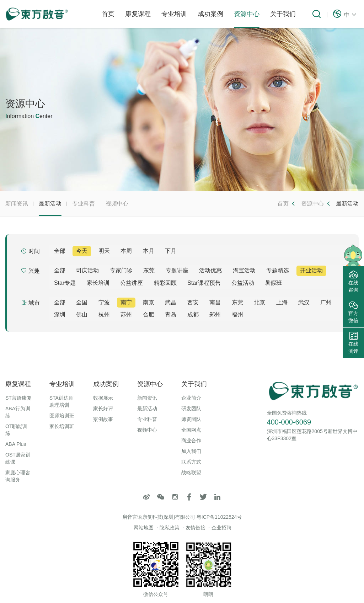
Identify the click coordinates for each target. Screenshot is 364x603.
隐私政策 (170, 528)
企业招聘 (221, 528)
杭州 (104, 314)
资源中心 (247, 19)
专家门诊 (121, 270)
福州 (237, 314)
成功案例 (210, 14)
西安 (193, 302)
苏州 (126, 314)
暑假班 (273, 283)
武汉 (304, 302)
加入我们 (191, 451)
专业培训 (174, 14)
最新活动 (50, 208)
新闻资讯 (17, 204)
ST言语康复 (18, 398)
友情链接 (196, 528)
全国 (82, 302)
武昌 (171, 302)
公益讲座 (132, 283)
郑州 (215, 314)
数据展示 (103, 398)
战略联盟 (191, 473)
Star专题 (65, 283)
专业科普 (84, 204)
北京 (259, 302)
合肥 (149, 314)
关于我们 (283, 14)
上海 (282, 302)
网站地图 (144, 528)
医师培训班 (62, 416)
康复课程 (138, 14)
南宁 (126, 302)
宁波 (104, 302)
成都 (193, 314)
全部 (60, 251)
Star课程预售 (204, 283)
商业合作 (191, 441)
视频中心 (117, 204)
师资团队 (191, 419)
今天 (82, 251)
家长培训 (98, 283)
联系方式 (191, 462)
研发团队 (191, 409)
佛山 (82, 314)
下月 (171, 251)
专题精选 (278, 270)
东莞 (149, 270)
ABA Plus (16, 444)
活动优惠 (210, 270)
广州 (326, 302)
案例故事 (103, 419)
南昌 (215, 302)
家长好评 (103, 409)
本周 (126, 251)
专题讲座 (177, 270)
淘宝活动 (244, 270)
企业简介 (191, 398)
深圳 (60, 314)
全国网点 (191, 430)
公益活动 (243, 283)
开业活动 (311, 270)
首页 (108, 14)
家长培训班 (62, 426)
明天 (104, 251)
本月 (149, 251)
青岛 (171, 314)
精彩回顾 (165, 283)
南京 (149, 302)
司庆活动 (87, 270)
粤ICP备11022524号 (219, 517)
